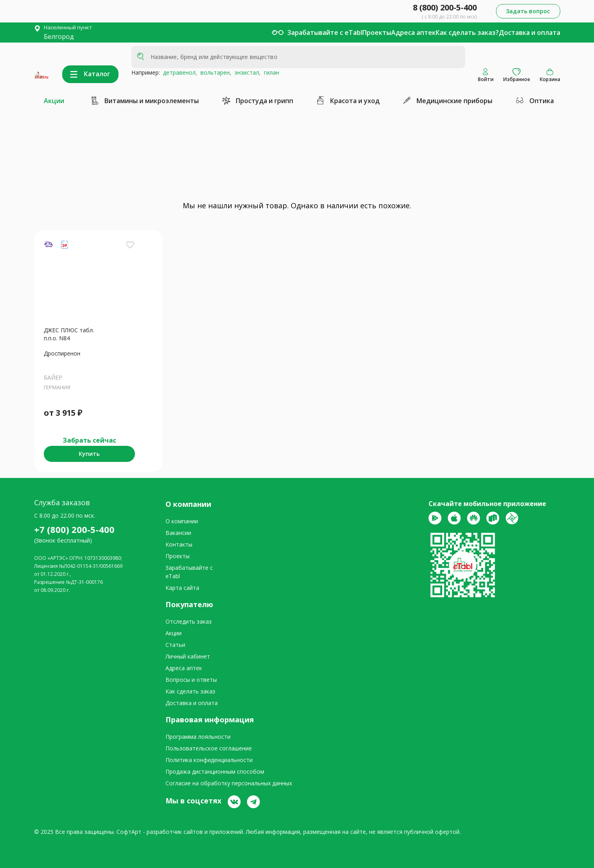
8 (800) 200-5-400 (445, 7)
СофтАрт (129, 832)
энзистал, (246, 72)
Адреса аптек (413, 33)
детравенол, (179, 72)
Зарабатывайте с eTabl (325, 33)
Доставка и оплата (530, 33)
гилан (270, 72)
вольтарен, (214, 72)
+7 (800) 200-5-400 (74, 529)
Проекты (377, 33)
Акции (54, 101)
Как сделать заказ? (467, 33)
